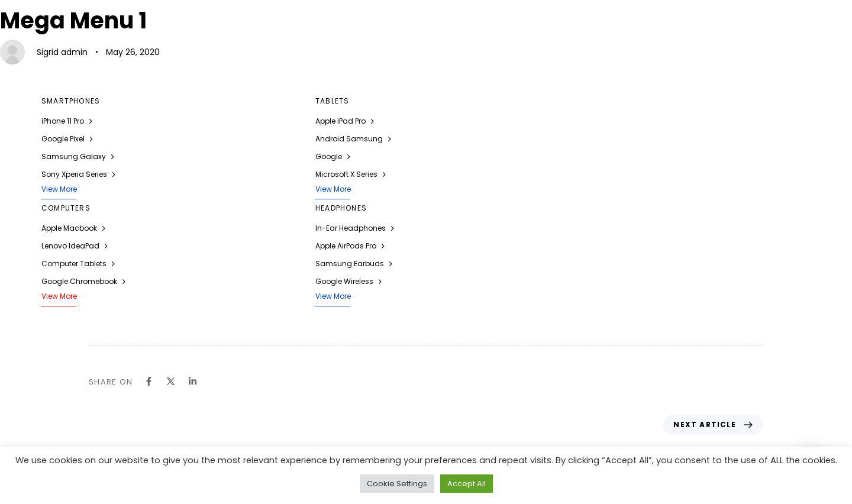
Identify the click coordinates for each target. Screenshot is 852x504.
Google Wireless (348, 281)
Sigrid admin (62, 52)
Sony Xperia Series (78, 174)
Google (333, 156)
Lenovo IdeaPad (75, 246)
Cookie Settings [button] (397, 484)
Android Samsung (353, 139)
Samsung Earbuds (354, 264)
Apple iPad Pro (345, 121)
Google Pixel (67, 139)
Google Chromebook (83, 281)
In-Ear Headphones (355, 228)
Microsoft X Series (351, 174)
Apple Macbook (73, 228)
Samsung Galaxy (78, 156)
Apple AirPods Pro (350, 246)
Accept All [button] (467, 484)
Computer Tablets (78, 264)
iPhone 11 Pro (67, 121)
